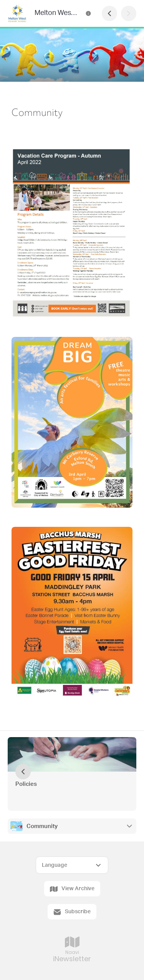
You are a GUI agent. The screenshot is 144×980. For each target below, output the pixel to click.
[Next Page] (129, 13)
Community (42, 826)
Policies (26, 784)
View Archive (72, 889)
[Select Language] (72, 865)
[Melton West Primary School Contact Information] (88, 13)
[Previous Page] (109, 13)
